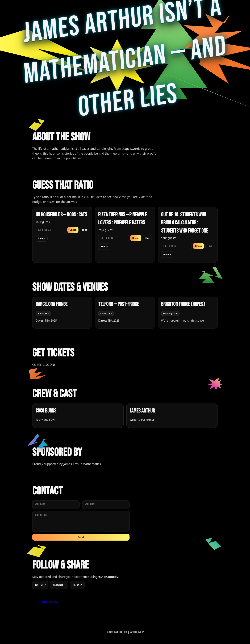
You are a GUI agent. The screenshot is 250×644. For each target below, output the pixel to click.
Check (73, 230)
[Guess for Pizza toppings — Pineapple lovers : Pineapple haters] (113, 238)
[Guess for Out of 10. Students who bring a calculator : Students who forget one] (176, 246)
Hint (84, 230)
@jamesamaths (49, 602)
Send (81, 537)
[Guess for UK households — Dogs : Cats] (51, 230)
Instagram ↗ (59, 585)
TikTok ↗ (77, 585)
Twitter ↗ (40, 585)
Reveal (42, 238)
